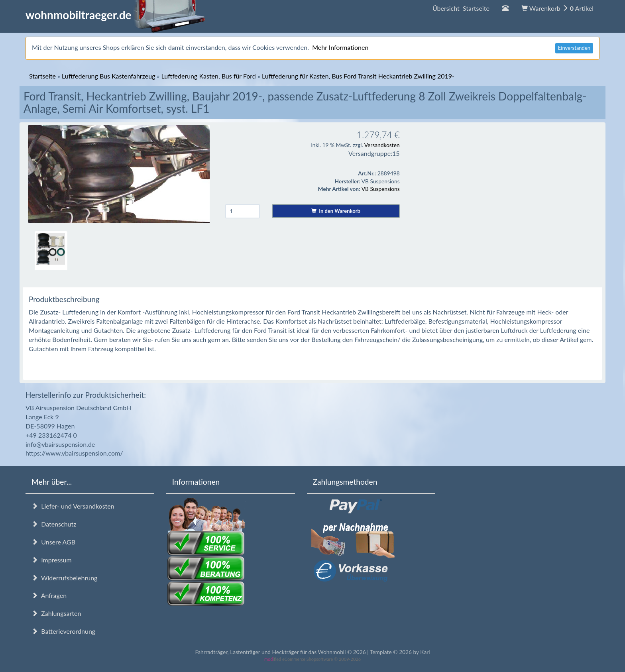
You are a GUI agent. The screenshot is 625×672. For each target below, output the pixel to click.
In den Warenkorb (336, 211)
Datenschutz (54, 524)
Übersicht (461, 8)
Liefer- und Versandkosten (73, 506)
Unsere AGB (53, 542)
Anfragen (49, 595)
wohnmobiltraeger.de (115, 15)
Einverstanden (574, 48)
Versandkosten (382, 145)
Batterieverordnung (63, 631)
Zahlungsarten (56, 613)
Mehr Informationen (340, 47)
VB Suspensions (381, 189)
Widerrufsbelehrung (64, 578)
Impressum (52, 560)
